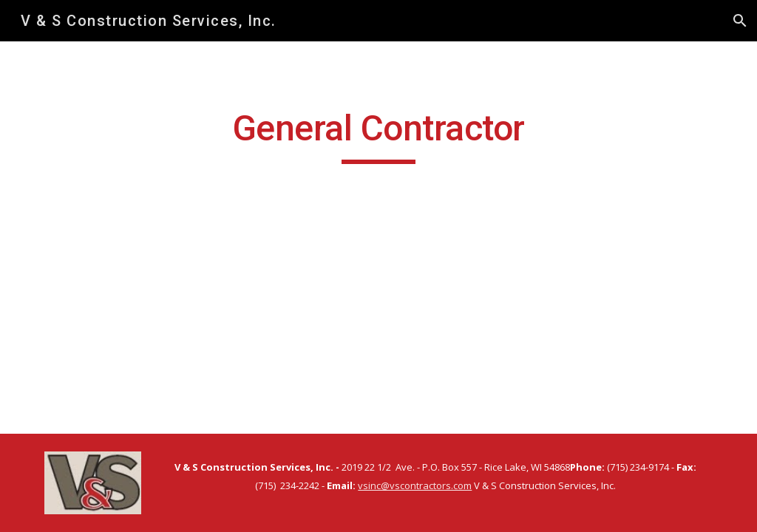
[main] (378, 135)
